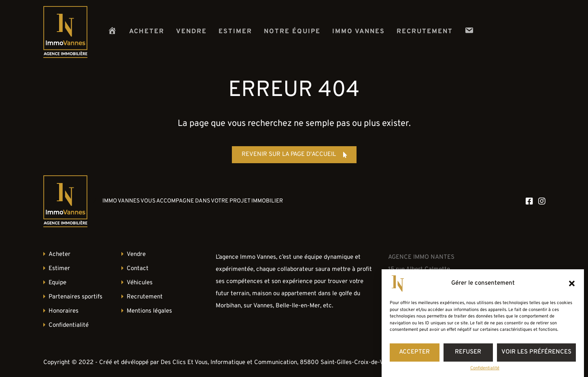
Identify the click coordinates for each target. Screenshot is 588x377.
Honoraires (64, 311)
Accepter (414, 352)
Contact (138, 269)
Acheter (147, 32)
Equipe (57, 283)
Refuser (468, 352)
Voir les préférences (536, 352)
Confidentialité (485, 368)
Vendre (191, 32)
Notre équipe (292, 32)
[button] (572, 283)
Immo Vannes (359, 32)
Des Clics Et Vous (184, 363)
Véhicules (140, 283)
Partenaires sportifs (75, 297)
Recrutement (425, 32)
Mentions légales (149, 311)
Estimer (235, 32)
